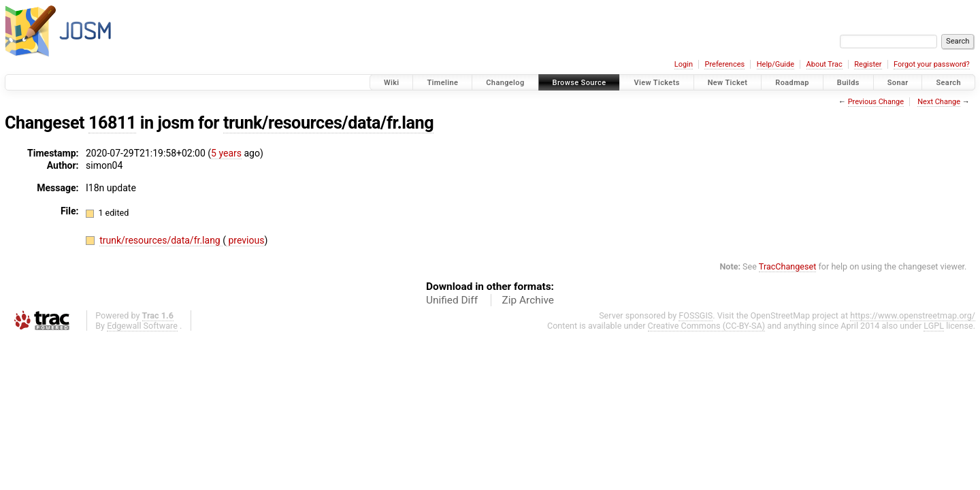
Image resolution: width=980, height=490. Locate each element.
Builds (848, 83)
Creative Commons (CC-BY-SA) (707, 326)
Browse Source (579, 83)
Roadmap (792, 83)
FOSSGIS (696, 315)
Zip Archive (528, 300)
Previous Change (876, 102)
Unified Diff (452, 300)
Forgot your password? (932, 64)
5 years (226, 153)
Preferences (724, 64)
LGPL (934, 326)
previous (245, 240)
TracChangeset (788, 266)
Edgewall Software (142, 326)
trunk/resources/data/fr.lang (328, 123)
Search (948, 83)
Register (868, 64)
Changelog (505, 83)
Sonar (898, 83)
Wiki (392, 83)
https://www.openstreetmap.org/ (913, 315)
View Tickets (656, 83)
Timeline (442, 83)
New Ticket (728, 83)
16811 (112, 123)
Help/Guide (775, 64)
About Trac (824, 64)
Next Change (939, 102)
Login (684, 64)
